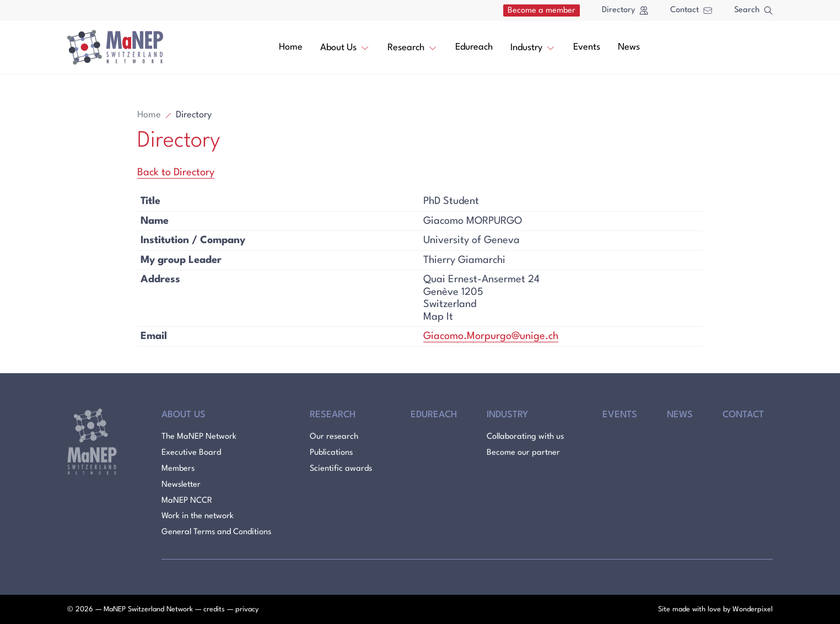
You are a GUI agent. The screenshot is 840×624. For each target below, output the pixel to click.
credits (214, 609)
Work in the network (198, 516)
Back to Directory (176, 173)
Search (753, 10)
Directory (625, 10)
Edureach (474, 47)
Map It (438, 317)
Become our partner (523, 453)
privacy (247, 609)
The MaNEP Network (199, 437)
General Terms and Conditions (216, 532)
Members (178, 469)
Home (291, 47)
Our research (334, 437)
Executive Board (191, 453)
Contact (691, 10)
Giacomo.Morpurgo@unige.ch (491, 336)
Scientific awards (341, 469)
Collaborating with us (525, 437)
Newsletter (181, 485)
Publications (331, 453)
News (629, 47)
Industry (533, 47)
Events (587, 47)
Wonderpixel (753, 609)
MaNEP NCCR (187, 501)
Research (413, 47)
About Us (345, 47)
